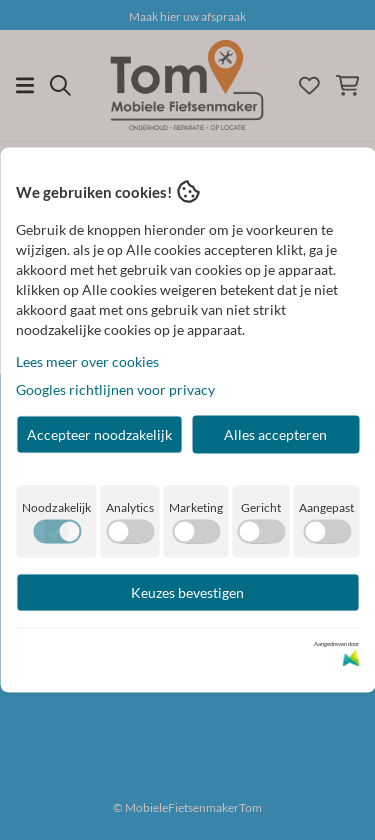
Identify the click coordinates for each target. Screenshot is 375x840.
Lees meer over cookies (87, 361)
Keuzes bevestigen (187, 592)
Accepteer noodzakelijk (99, 434)
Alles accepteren (275, 434)
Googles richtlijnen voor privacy (115, 389)
